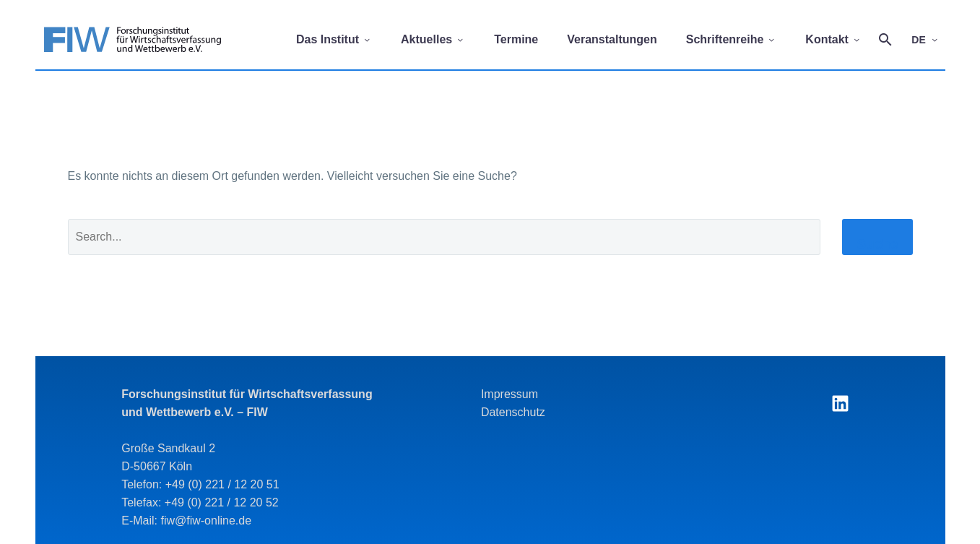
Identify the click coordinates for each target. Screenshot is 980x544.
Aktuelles (433, 39)
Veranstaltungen (612, 39)
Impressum (509, 394)
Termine (516, 39)
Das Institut (334, 39)
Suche (877, 244)
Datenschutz (513, 412)
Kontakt (833, 39)
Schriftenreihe (732, 39)
